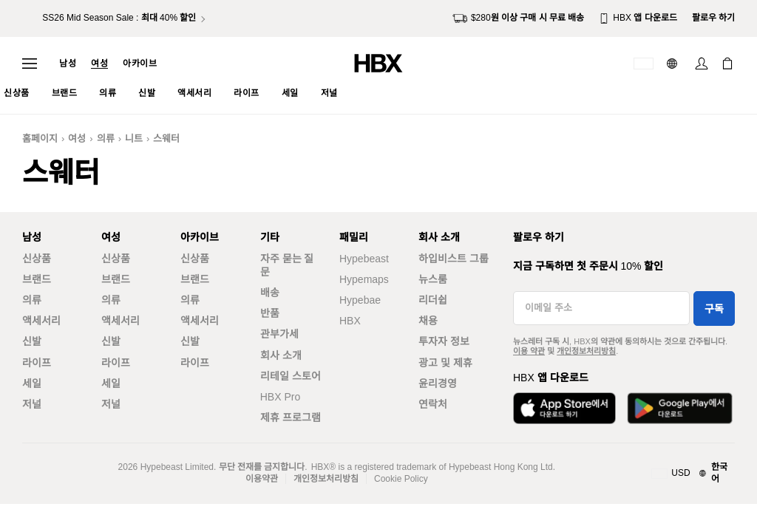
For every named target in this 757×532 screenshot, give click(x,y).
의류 (106, 139)
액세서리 (41, 321)
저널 (32, 404)
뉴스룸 (433, 279)
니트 (134, 139)
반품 (270, 313)
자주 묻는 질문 (287, 265)
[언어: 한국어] (674, 64)
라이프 (37, 363)
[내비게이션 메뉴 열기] (30, 64)
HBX (350, 321)
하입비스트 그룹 (454, 259)
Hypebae (360, 300)
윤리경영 (438, 383)
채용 (428, 321)
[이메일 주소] (601, 308)
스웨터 (166, 139)
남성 (68, 64)
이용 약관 (529, 351)
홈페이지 (40, 139)
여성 (99, 64)
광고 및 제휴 (445, 363)
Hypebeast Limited (177, 467)
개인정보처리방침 (586, 351)
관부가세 (279, 334)
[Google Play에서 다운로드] (680, 408)
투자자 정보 (444, 341)
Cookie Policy (401, 479)
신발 (32, 341)
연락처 (433, 404)
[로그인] (702, 64)
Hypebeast (364, 259)
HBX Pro (280, 397)
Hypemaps (364, 279)
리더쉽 (433, 300)
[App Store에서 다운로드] (564, 408)
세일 (32, 383)
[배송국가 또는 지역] (644, 64)
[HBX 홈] (378, 62)
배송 (270, 293)
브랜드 (37, 279)
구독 (714, 309)
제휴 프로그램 (291, 417)
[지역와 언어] (693, 473)
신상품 (37, 259)
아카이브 (140, 64)
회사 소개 (281, 355)
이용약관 (262, 479)
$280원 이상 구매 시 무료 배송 (518, 18)
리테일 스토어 (291, 376)
